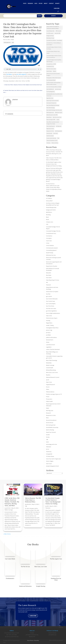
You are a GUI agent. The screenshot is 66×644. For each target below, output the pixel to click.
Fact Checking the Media (51, 80)
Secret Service (50, 423)
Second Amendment (51, 420)
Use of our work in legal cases (53, 459)
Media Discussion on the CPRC (52, 115)
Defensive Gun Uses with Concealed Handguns (53, 75)
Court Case (49, 241)
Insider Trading (50, 325)
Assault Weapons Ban (50, 31)
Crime (48, 243)
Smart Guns (55, 133)
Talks (58, 138)
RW (48, 506)
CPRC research (58, 31)
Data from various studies (51, 69)
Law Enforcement (50, 345)
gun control (49, 296)
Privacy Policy (36, 640)
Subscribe (57, 8)
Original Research (50, 385)
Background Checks (50, 36)
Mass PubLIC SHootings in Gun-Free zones (54, 110)
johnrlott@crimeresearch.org (32, 635)
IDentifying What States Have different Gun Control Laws (54, 95)
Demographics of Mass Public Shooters (54, 78)
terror (48, 449)
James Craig (49, 330)
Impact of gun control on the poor (53, 101)
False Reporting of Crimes (53, 280)
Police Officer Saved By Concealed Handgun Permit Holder (53, 123)
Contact (51, 3)
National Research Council (53, 377)
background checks (51, 210)
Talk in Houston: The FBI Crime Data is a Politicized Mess (33, 500)
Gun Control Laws (50, 301)
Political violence (50, 392)
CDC (47, 224)
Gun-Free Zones (58, 89)
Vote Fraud (49, 464)
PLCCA (48, 387)
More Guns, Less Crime (57, 117)
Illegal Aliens (49, 323)
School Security (49, 133)
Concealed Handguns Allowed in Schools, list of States (54, 48)
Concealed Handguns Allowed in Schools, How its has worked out (54, 57)
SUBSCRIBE (33, 616)
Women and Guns (55, 143)
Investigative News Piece (52, 328)
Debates (54, 71)
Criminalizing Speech (51, 250)
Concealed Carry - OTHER (51, 64)
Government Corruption (52, 292)
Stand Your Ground (50, 136)
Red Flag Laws (59, 126)
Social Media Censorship (52, 427)
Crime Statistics (50, 245)
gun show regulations (51, 311)
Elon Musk (49, 275)
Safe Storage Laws (58, 131)
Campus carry (50, 222)
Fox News (9, 74)
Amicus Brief (49, 201)
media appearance (7, 42)
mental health (50, 368)
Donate (57, 3)
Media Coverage (50, 365)
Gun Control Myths (51, 304)
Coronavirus (49, 236)
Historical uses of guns (52, 318)
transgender (49, 454)
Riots (47, 418)
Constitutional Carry (50, 66)
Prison (48, 397)
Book (47, 217)
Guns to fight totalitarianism (53, 313)
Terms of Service (30, 640)
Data (36, 3)
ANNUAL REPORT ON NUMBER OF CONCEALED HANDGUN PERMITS (53, 28)
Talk (47, 439)
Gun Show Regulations (51, 92)
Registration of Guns (50, 129)
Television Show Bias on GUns (52, 140)
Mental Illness (49, 117)
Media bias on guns (59, 112)
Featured (48, 285)
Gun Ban (48, 294)
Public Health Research (51, 126)
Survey (48, 437)
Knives (48, 342)
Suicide (48, 435)
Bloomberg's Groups (50, 38)
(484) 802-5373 (32, 637)
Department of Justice (52, 266)
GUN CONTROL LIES (50, 89)
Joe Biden (48, 335)
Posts (25, 3)
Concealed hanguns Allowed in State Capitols (53, 52)
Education (49, 273)
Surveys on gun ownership (51, 138)
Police (48, 389)
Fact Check (49, 278)
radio (13, 42)
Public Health (49, 401)
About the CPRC (57, 33)
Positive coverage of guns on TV (54, 394)
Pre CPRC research (50, 33)
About (46, 3)
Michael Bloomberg (51, 370)
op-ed (48, 380)
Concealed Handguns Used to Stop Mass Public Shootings (54, 61)
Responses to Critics (50, 131)
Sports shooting (50, 430)
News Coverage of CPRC (51, 120)
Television (49, 447)
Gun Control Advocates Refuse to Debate (54, 87)
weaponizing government (52, 466)
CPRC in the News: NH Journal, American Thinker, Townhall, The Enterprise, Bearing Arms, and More (12, 502)
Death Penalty (49, 71)
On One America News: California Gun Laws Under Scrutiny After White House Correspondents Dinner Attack (54, 187)
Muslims (48, 375)
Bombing (48, 215)
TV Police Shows (50, 456)
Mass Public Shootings (51, 108)
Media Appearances (50, 112)
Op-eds (41, 3)
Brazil (47, 219)
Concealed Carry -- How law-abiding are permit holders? (54, 44)
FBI (47, 282)
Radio (12, 40)
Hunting (48, 321)
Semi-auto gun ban (51, 425)
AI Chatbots (49, 198)
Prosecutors (49, 399)
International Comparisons (51, 103)
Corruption (49, 238)
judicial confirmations (51, 337)
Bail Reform (49, 212)
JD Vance (48, 333)
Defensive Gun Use (51, 255)
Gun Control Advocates (52, 299)
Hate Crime (49, 316)
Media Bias (49, 363)
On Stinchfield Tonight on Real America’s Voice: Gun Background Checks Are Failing (54, 164)
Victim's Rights (50, 461)
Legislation (49, 347)
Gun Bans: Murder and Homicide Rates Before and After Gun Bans (54, 83)
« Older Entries (7, 534)
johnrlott (8, 508)
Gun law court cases (51, 308)
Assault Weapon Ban (51, 207)
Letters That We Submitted (53, 349)
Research (30, 3)
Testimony (48, 143)
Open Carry (49, 382)
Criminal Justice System (52, 248)
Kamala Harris (50, 340)
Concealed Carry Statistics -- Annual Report (54, 40)
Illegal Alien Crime (50, 98)
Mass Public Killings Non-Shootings (53, 105)
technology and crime (51, 444)
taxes (47, 442)
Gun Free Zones (50, 306)
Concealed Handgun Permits (53, 231)
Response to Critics (51, 415)
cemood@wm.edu (52, 635)
